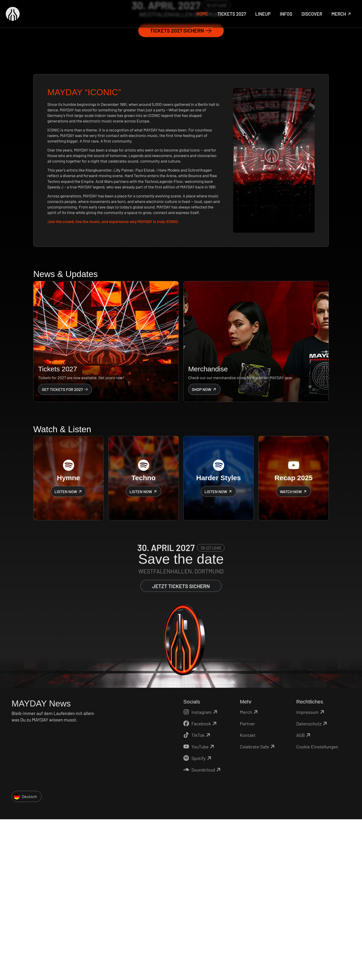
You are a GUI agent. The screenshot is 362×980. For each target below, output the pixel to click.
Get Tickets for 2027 (65, 549)
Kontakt (248, 895)
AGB (304, 895)
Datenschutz (312, 884)
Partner (247, 884)
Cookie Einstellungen (317, 907)
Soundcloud (203, 930)
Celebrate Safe (258, 907)
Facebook (201, 884)
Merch (249, 872)
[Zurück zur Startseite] (13, 14)
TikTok (197, 895)
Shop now (204, 549)
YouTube (199, 907)
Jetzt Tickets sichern (181, 746)
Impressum (311, 872)
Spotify (198, 918)
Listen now (69, 652)
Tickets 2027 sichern (181, 191)
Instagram (201, 872)
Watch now (294, 652)
